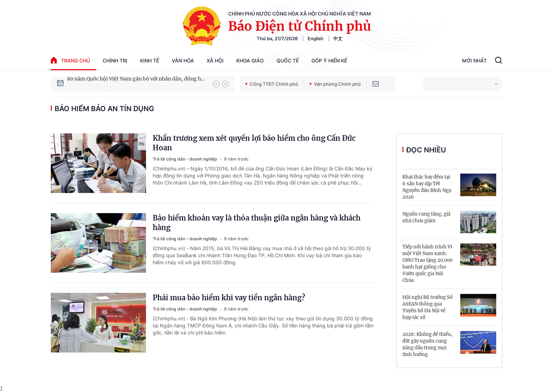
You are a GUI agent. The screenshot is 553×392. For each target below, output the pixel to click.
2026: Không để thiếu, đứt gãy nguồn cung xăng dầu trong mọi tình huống (427, 344)
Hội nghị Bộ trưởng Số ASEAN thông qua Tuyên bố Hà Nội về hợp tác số (427, 307)
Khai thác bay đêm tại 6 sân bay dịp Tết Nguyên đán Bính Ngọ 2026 (427, 187)
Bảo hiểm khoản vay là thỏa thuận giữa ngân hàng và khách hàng (257, 223)
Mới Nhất (474, 61)
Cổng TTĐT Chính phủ (272, 84)
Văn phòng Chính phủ (335, 84)
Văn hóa (183, 61)
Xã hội (215, 61)
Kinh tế (150, 61)
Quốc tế (288, 61)
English (315, 38)
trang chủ (70, 60)
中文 (338, 38)
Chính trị (115, 61)
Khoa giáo (250, 61)
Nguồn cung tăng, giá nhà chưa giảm (426, 217)
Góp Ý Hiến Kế (329, 61)
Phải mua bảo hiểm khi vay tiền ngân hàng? (229, 298)
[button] (216, 84)
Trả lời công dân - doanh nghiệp (186, 159)
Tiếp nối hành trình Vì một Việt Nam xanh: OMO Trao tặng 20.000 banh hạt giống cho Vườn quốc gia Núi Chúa (427, 264)
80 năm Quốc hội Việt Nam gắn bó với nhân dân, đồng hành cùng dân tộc (136, 84)
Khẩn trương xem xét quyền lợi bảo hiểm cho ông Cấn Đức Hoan (254, 143)
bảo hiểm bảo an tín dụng (104, 109)
